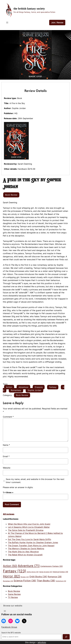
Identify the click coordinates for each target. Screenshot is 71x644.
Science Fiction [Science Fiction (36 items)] (25, 581)
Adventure (23, 387)
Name (6, 445)
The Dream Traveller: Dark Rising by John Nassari (31, 546)
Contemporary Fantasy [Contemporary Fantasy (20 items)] (51, 566)
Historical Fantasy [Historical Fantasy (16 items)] (60, 572)
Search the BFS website (11, 633)
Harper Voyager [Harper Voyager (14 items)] (46, 572)
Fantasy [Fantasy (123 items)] (15, 571)
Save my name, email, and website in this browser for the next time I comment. (35, 481)
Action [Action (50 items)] (10, 566)
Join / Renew (57, 23)
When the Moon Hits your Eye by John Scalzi (29, 524)
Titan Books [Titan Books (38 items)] (46, 581)
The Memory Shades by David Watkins (26, 549)
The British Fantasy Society (29, 9)
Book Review (22, 395)
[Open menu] (7, 23)
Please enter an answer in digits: (18, 487)
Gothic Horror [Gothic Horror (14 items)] (33, 572)
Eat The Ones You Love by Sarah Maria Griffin (29, 539)
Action (9, 387)
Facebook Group (9, 627)
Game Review (14, 594)
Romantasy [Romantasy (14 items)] (8, 581)
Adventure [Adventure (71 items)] (29, 566)
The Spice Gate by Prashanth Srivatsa (26, 530)
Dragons (39, 387)
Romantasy (16, 390)
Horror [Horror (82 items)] (12, 576)
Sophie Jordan (34, 390)
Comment (8, 417)
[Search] (66, 637)
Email (6, 456)
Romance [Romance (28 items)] (55, 577)
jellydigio (42, 642)
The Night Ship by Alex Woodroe (23, 552)
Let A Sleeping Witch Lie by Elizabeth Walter (29, 527)
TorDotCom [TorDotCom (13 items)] (61, 581)
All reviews (9, 514)
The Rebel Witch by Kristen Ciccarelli (25, 555)
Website (7, 468)
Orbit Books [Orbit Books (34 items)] (38, 577)
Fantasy (53, 387)
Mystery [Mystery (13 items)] (25, 577)
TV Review (13, 597)
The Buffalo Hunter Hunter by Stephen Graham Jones (33, 542)
